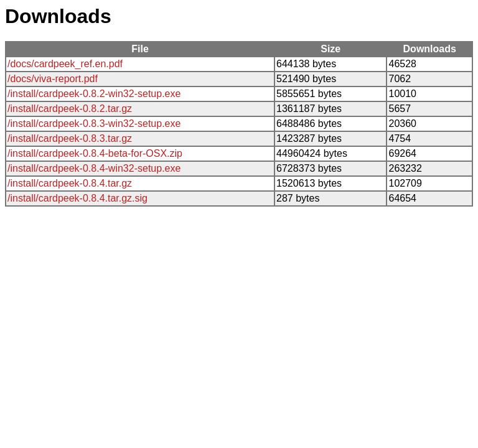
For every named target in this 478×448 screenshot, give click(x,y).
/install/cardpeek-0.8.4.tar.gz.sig (77, 198)
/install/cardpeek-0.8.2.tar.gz (70, 109)
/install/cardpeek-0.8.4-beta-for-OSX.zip (95, 153)
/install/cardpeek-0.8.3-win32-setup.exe (94, 124)
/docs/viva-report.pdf (53, 79)
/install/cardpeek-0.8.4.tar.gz (70, 183)
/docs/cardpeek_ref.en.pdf (65, 64)
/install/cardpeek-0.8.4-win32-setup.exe (94, 168)
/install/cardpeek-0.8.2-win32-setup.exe (94, 94)
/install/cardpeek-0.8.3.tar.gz (70, 138)
